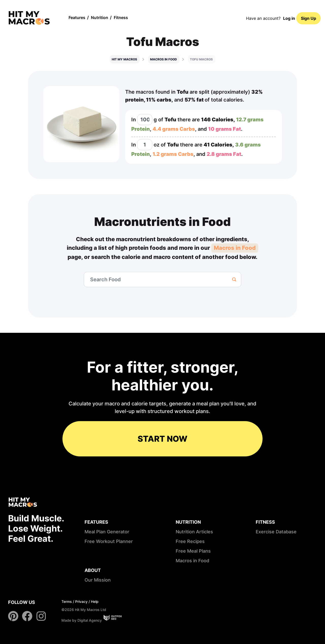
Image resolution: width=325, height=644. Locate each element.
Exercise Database (276, 532)
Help (95, 601)
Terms (67, 601)
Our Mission (98, 580)
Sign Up (308, 18)
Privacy (81, 601)
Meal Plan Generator (107, 532)
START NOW (162, 439)
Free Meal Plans (193, 551)
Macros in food (164, 59)
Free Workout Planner (109, 541)
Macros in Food (235, 248)
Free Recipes (190, 541)
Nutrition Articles (194, 532)
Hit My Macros (124, 59)
